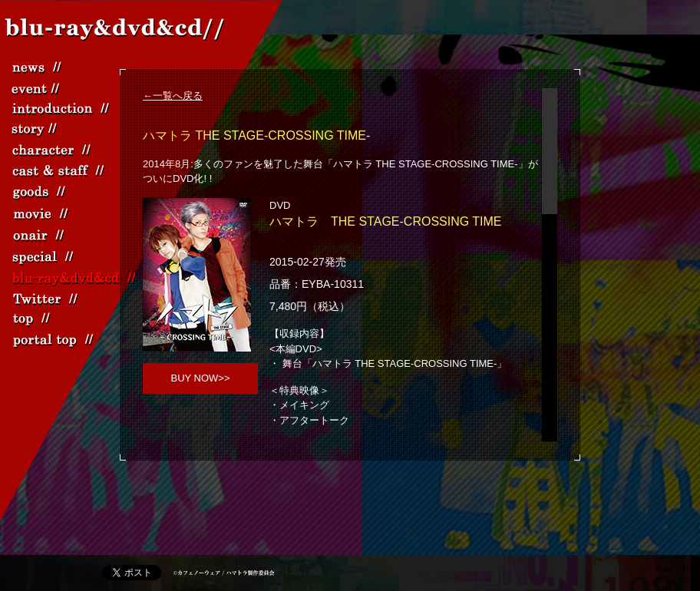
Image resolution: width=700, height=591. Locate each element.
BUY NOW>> (200, 378)
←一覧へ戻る (173, 96)
